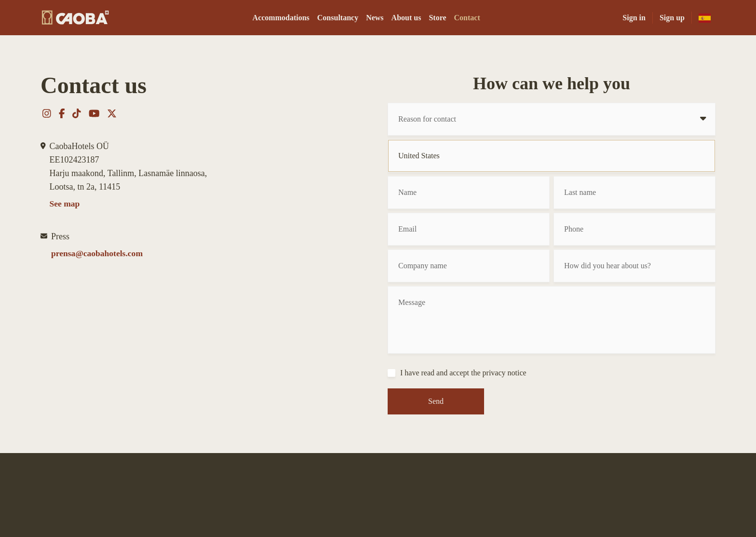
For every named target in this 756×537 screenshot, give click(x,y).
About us (406, 18)
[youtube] (393, 511)
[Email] (469, 229)
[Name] (469, 193)
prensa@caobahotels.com (98, 254)
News (375, 18)
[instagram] (345, 511)
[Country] (552, 156)
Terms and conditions (626, 495)
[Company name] (469, 266)
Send (436, 401)
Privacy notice (563, 495)
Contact (467, 18)
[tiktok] (375, 511)
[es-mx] (705, 18)
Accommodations (281, 18)
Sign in (634, 18)
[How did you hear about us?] (634, 266)
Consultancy (338, 18)
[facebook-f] (360, 511)
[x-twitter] (410, 511)
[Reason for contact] (552, 119)
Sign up (672, 18)
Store (437, 18)
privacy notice (505, 373)
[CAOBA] (75, 18)
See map (65, 204)
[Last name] (634, 193)
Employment (513, 495)
